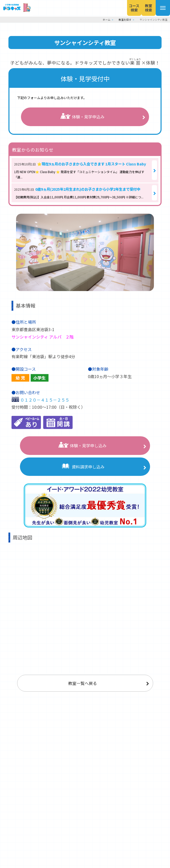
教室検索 (142, 8)
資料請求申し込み (82, 467)
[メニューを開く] (161, 8)
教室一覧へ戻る (83, 683)
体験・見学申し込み (82, 446)
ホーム (107, 20)
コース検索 (124, 8)
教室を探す (125, 20)
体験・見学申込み (82, 117)
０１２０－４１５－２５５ (45, 400)
